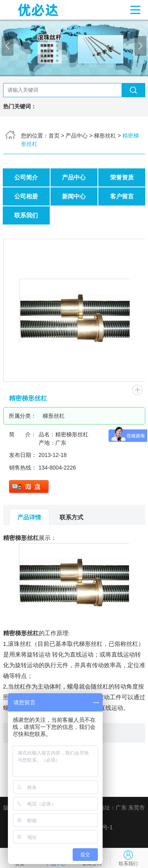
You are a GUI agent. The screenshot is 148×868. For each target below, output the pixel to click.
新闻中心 (74, 196)
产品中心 (77, 136)
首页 (54, 136)
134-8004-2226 (57, 468)
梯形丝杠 (105, 136)
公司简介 (26, 177)
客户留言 (122, 196)
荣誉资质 (122, 177)
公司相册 (26, 196)
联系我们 (26, 215)
